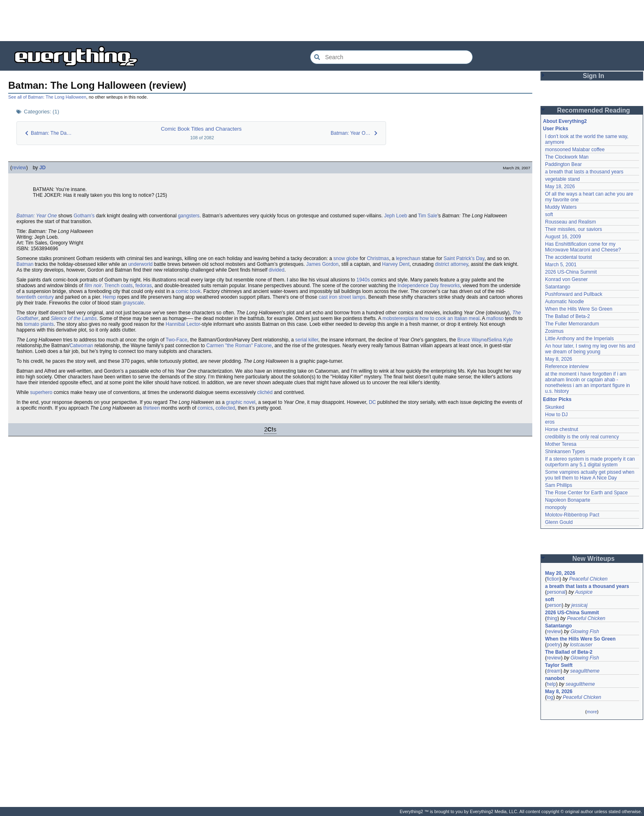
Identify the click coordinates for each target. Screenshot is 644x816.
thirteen (152, 408)
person (554, 605)
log (550, 697)
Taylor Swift (559, 665)
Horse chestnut (562, 429)
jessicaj (579, 605)
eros (550, 422)
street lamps (352, 297)
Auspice (584, 592)
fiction (553, 579)
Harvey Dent (396, 264)
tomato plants (39, 324)
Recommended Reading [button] (593, 110)
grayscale (133, 303)
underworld (140, 264)
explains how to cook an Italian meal (440, 318)
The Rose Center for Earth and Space (586, 493)
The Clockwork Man (567, 157)
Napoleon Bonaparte (568, 500)
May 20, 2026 (560, 573)
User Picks (555, 129)
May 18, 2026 (560, 187)
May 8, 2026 (559, 359)
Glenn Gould (559, 522)
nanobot (555, 678)
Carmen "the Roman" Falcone (239, 346)
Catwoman (81, 346)
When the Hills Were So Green (579, 309)
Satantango (558, 287)
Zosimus (554, 331)
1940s (363, 280)
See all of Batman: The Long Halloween (47, 97)
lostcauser (581, 645)
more (592, 712)
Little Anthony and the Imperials (579, 339)
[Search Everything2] (391, 57)
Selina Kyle (500, 340)
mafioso (495, 318)
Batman (25, 264)
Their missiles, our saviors (574, 229)
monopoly (556, 507)
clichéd (265, 392)
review (19, 168)
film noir (93, 286)
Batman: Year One (37, 216)
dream (554, 671)
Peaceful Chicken (588, 579)
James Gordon (323, 264)
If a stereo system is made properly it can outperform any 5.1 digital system (590, 462)
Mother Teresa (561, 444)
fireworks (450, 286)
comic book (188, 291)
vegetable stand (562, 179)
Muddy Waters (561, 207)
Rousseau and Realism (570, 222)
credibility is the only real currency (582, 437)
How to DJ (556, 415)
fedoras (144, 286)
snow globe (346, 258)
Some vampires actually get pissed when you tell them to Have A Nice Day (590, 475)
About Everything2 (565, 121)
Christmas (378, 258)
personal (556, 592)
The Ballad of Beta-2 (567, 316)
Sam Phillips (559, 485)
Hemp (109, 297)
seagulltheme (585, 671)
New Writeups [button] (594, 559)
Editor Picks (557, 399)
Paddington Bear (563, 164)
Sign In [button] (593, 76)
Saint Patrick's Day (464, 258)
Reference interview (567, 367)
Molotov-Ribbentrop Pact (572, 515)
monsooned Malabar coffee (575, 150)
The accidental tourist (568, 257)
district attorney (451, 264)
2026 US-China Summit (571, 272)
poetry (553, 645)
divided (276, 270)
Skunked (555, 407)
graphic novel (240, 402)
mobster (391, 318)
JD (43, 168)
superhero (41, 392)
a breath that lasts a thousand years (584, 172)
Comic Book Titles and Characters (201, 129)
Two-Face (176, 340)
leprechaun (408, 258)
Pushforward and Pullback (574, 294)
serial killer (307, 340)
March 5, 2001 (561, 265)
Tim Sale (428, 216)
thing (552, 618)
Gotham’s (84, 216)
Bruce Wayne (472, 340)
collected (225, 408)
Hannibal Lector (183, 324)
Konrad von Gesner (566, 279)
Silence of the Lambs (74, 318)
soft (549, 214)
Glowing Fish (585, 632)
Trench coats (118, 286)
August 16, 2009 (563, 237)
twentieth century (35, 297)
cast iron (328, 297)
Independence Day (418, 286)
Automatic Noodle (565, 302)
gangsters (189, 216)
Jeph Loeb (396, 216)
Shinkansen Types (565, 452)
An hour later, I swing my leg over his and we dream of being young (590, 349)
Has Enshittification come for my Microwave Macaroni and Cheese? (583, 247)
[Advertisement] (322, 21)
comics (205, 408)
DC (372, 402)
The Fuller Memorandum (572, 324)
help (551, 684)
